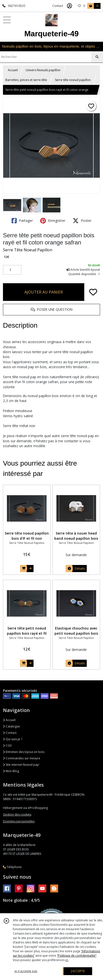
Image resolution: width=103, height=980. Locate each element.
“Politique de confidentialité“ (77, 956)
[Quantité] (12, 270)
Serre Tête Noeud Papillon (28, 250)
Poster (82, 221)
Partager (22, 221)
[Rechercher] (97, 57)
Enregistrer (53, 221)
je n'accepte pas (26, 971)
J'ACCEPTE (78, 971)
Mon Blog (11, 771)
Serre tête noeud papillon (73, 80)
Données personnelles (19, 821)
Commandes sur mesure (22, 758)
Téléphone (12, 867)
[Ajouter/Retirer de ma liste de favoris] (93, 292)
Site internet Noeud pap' (21, 765)
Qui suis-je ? (13, 739)
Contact (58, 6)
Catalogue (11, 726)
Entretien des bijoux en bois (24, 752)
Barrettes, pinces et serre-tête (26, 80)
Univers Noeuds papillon (43, 70)
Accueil (13, 70)
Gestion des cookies (17, 814)
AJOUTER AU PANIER (44, 292)
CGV (7, 745)
